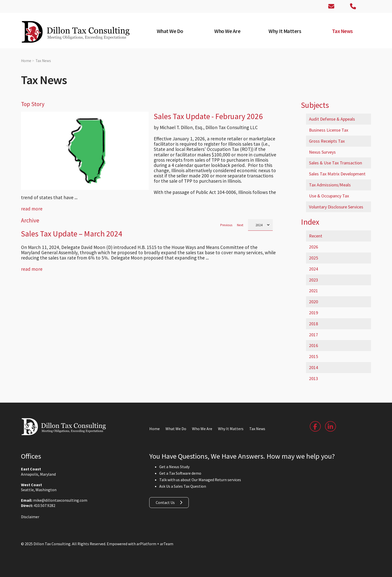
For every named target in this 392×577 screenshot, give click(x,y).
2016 (313, 345)
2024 (313, 269)
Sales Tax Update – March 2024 (72, 234)
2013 (313, 378)
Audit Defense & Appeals (332, 119)
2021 (313, 291)
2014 (313, 367)
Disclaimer (30, 517)
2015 (313, 356)
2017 (313, 335)
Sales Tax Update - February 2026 (208, 116)
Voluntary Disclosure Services (336, 207)
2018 (313, 324)
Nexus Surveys (322, 152)
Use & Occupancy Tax (329, 196)
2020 (313, 302)
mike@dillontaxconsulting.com (60, 500)
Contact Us (165, 502)
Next (240, 225)
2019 (313, 313)
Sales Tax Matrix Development (337, 174)
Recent (316, 236)
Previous (226, 225)
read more (32, 209)
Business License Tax (329, 130)
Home (26, 61)
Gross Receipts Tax (327, 141)
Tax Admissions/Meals (330, 185)
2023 (313, 280)
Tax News (43, 61)
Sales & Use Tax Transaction (335, 163)
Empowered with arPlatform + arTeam (140, 544)
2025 (313, 258)
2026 (313, 247)
